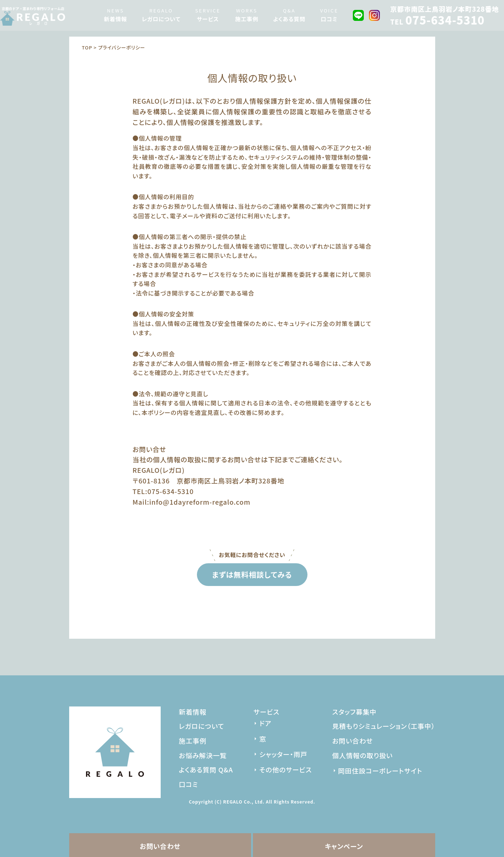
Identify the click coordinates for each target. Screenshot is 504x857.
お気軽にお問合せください (252, 554)
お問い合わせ (160, 846)
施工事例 (247, 19)
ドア (265, 723)
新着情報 (116, 19)
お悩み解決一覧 (203, 755)
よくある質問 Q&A (206, 769)
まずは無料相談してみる (252, 574)
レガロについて (161, 19)
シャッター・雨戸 (283, 754)
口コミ (329, 19)
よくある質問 (289, 19)
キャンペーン (344, 846)
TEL (437, 22)
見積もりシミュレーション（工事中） (384, 726)
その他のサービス (285, 769)
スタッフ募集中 (354, 712)
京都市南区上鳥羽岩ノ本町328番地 (445, 9)
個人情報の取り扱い (363, 755)
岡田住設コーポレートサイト (380, 771)
